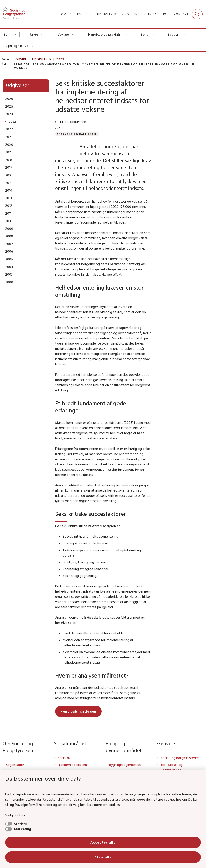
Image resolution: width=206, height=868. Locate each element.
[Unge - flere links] (43, 34)
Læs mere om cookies (104, 805)
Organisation (15, 765)
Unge (34, 34)
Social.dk (64, 758)
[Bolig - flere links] (153, 34)
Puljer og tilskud (16, 46)
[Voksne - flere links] (73, 34)
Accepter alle (103, 842)
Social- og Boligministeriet (180, 758)
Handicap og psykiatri (105, 34)
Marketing (23, 829)
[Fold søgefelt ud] (197, 14)
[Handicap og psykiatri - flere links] (126, 34)
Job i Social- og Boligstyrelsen (172, 767)
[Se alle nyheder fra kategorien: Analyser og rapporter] (77, 134)
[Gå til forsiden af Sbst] (13, 14)
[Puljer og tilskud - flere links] (33, 46)
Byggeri (174, 34)
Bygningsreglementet (125, 765)
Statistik (21, 824)
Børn (7, 34)
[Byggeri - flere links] (184, 34)
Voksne (63, 34)
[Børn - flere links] (15, 34)
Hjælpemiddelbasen (72, 765)
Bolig (144, 34)
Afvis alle (103, 857)
